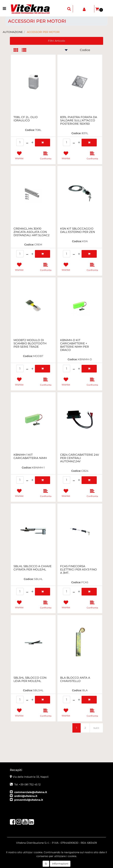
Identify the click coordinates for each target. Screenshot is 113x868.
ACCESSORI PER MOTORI (43, 32)
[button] (69, 9)
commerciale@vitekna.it (31, 792)
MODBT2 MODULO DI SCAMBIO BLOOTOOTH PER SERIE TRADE (30, 343)
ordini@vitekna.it (26, 796)
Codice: (30, 130)
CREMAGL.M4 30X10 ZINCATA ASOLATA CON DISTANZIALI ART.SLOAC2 (32, 232)
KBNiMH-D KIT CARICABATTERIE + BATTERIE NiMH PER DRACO (75, 345)
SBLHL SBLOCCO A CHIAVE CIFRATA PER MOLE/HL (33, 568)
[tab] (18, 50)
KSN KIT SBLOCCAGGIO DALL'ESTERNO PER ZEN (78, 230)
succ (96, 728)
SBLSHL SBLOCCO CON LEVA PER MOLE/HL (30, 679)
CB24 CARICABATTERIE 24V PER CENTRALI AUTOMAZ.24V (80, 458)
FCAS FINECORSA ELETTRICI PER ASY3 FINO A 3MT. (79, 570)
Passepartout (77, 864)
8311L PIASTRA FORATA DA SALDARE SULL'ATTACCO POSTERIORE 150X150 (79, 120)
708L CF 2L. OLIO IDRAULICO (26, 119)
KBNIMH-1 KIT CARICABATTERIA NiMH (30, 456)
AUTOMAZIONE (13, 32)
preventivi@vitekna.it (29, 800)
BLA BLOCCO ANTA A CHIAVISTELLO (75, 679)
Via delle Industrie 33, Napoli (31, 777)
